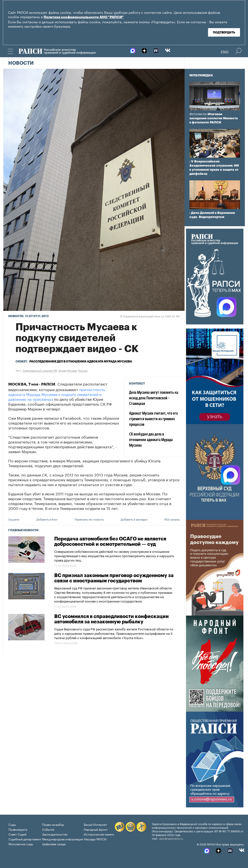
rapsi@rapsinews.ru (171, 838)
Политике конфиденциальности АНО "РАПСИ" (84, 17)
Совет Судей (17, 834)
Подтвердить (224, 32)
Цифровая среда (54, 844)
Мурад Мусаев (68, 370)
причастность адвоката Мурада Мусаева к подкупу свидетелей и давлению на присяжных (57, 394)
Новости (21, 63)
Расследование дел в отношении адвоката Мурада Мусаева (81, 362)
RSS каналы (172, 519)
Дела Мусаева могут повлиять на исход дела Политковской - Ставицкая (154, 398)
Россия (83, 370)
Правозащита (18, 829)
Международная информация (62, 839)
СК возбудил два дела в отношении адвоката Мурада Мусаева (151, 440)
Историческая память (99, 834)
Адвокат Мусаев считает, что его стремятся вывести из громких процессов (153, 419)
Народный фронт (96, 829)
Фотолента (198, 114)
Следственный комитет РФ (40, 370)
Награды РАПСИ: (96, 839)
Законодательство (55, 834)
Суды (12, 824)
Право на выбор (53, 824)
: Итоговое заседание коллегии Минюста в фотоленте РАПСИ (214, 118)
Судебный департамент (25, 839)
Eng (225, 51)
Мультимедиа (201, 75)
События (48, 829)
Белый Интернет (95, 824)
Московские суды (21, 844)
